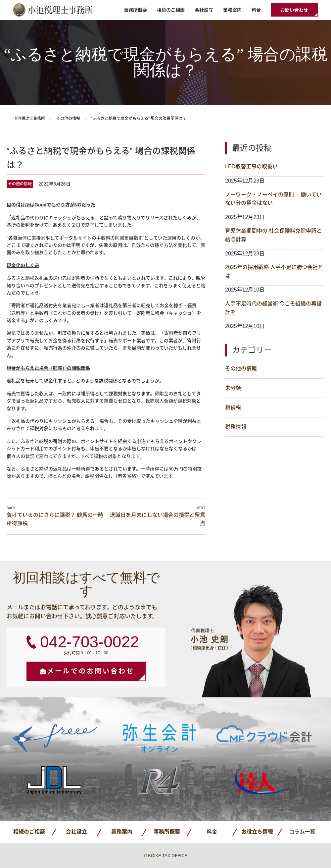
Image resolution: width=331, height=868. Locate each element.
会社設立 (204, 10)
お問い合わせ (294, 10)
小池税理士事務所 (53, 10)
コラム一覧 (302, 832)
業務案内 (232, 10)
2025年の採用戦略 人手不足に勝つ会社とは (274, 271)
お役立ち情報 (257, 832)
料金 (256, 10)
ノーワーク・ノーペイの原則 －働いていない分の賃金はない (273, 199)
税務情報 (236, 427)
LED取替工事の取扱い (251, 166)
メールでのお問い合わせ (91, 671)
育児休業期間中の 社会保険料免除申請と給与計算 (273, 235)
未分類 (233, 388)
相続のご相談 (171, 10)
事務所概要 (135, 10)
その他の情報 (68, 119)
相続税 (233, 407)
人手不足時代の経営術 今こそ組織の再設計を (273, 308)
